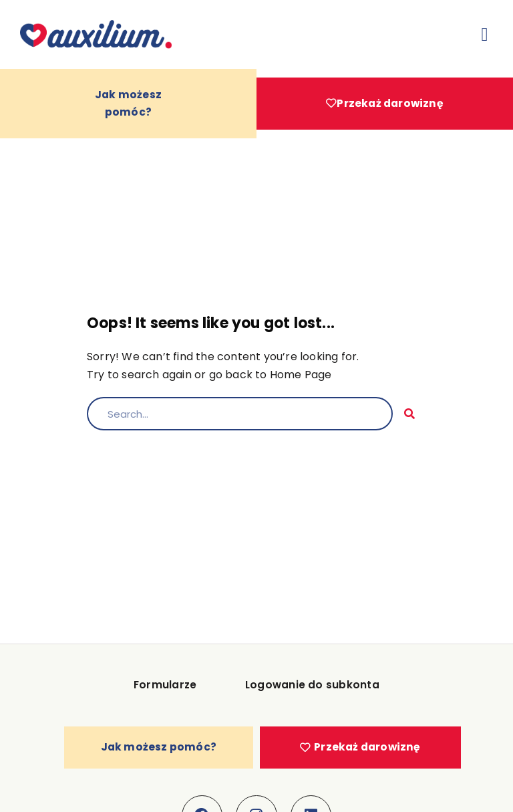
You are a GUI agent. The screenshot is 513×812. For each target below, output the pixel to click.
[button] (485, 35)
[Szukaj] (409, 422)
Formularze (169, 695)
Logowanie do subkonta (309, 695)
